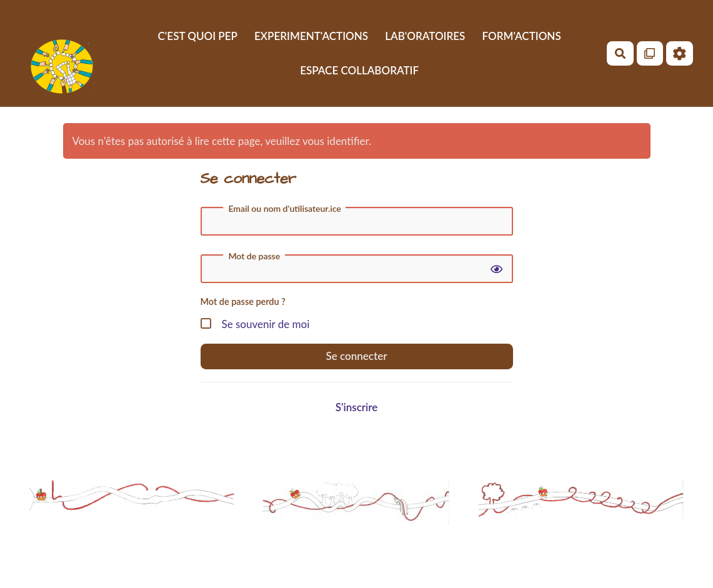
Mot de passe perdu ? (243, 301)
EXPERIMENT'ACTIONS (311, 36)
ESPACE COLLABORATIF (359, 70)
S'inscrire (357, 407)
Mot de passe (254, 256)
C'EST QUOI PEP (198, 36)
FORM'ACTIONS (522, 36)
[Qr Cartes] (650, 53)
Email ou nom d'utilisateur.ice (284, 209)
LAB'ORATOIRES (425, 36)
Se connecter (357, 356)
